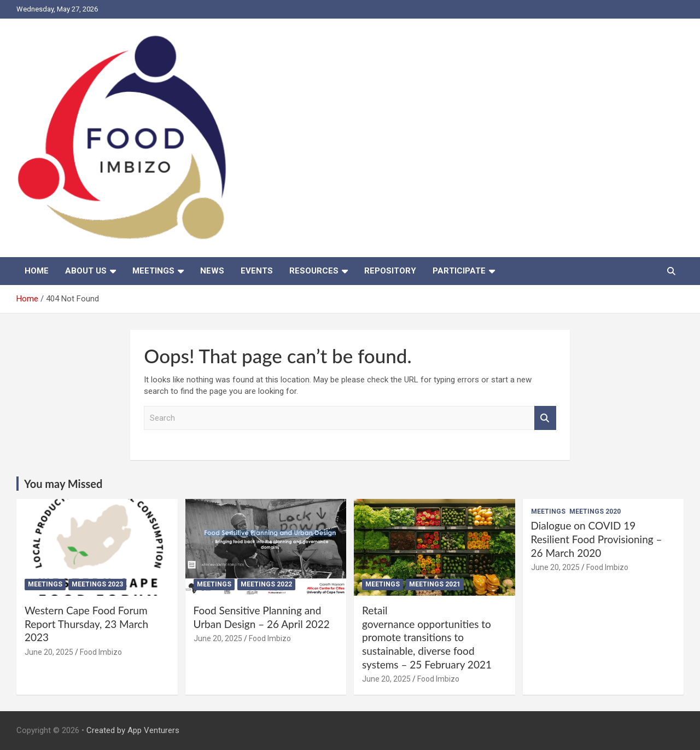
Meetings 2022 (266, 584)
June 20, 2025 (49, 652)
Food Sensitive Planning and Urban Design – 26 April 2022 (262, 617)
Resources (314, 271)
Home (37, 271)
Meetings (153, 271)
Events (257, 271)
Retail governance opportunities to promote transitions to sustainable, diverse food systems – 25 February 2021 (427, 637)
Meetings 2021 (435, 584)
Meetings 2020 (595, 511)
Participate (459, 271)
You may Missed (63, 484)
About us (86, 271)
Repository (390, 271)
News (212, 271)
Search (545, 418)
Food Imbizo (101, 652)
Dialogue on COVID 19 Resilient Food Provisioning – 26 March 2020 (597, 539)
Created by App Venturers (133, 730)
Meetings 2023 (97, 584)
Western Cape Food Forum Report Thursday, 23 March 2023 (86, 624)
